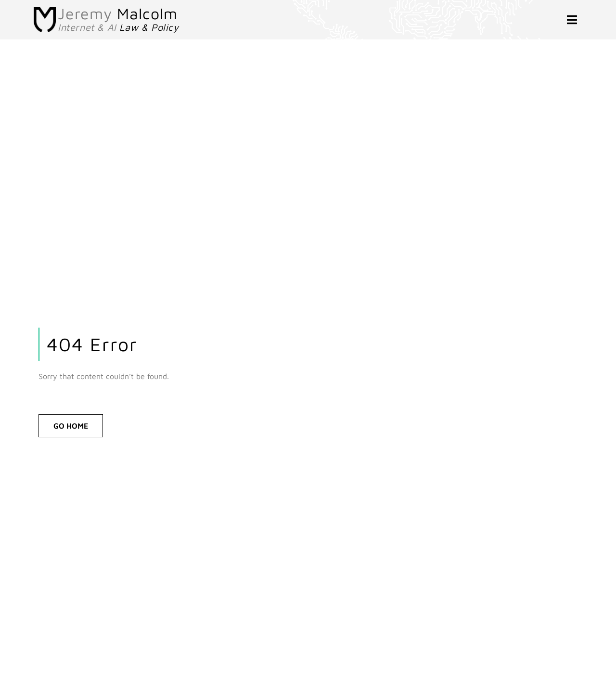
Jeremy (118, 13)
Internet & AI (118, 27)
